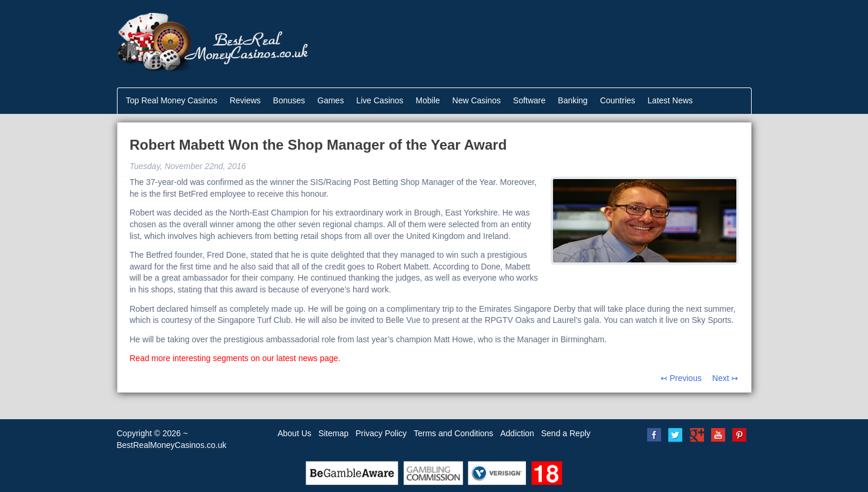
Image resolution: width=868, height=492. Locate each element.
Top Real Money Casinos (172, 100)
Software (529, 100)
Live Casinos (380, 100)
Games (331, 100)
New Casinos (477, 100)
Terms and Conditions (453, 433)
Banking (573, 100)
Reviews (245, 100)
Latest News (670, 100)
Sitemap (334, 433)
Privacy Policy (381, 433)
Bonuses (289, 100)
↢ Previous (681, 378)
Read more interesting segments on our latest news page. (235, 358)
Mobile (428, 100)
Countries (618, 100)
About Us (294, 433)
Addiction (517, 433)
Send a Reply (566, 433)
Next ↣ (725, 378)
